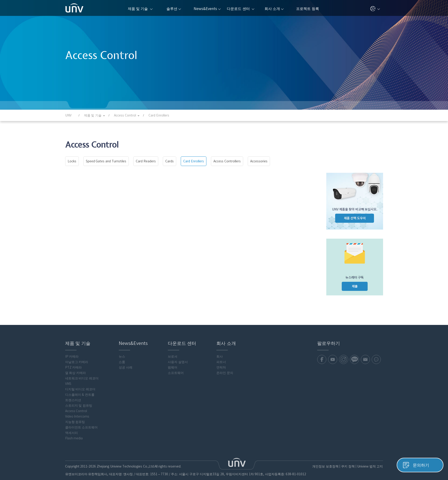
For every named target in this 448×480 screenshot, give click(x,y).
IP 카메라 (72, 356)
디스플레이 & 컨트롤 (80, 395)
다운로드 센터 (241, 9)
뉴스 (122, 356)
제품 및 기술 (140, 9)
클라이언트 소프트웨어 (82, 427)
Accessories (259, 161)
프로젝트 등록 (307, 9)
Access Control (76, 411)
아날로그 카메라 (77, 362)
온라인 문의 (225, 373)
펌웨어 (173, 367)
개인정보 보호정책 (325, 466)
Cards (170, 161)
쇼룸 (122, 362)
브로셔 (173, 356)
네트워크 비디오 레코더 (82, 378)
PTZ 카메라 (74, 367)
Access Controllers (227, 161)
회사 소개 (274, 9)
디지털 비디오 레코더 (80, 389)
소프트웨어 (176, 373)
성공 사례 (126, 367)
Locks (72, 161)
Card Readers (146, 161)
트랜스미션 (73, 400)
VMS (68, 384)
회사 (220, 356)
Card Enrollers (194, 161)
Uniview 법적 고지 (370, 466)
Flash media (74, 438)
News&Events (207, 9)
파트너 (221, 362)
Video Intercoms (77, 416)
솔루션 (174, 9)
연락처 (221, 367)
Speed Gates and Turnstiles (106, 161)
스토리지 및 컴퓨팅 (79, 406)
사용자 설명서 (178, 362)
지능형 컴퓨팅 (75, 422)
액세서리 (72, 433)
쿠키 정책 (348, 466)
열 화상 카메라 (76, 373)
